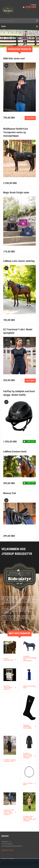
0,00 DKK (31, 7)
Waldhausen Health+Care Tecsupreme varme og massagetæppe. (16, 132)
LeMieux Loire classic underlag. (19, 261)
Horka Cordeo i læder (28, 784)
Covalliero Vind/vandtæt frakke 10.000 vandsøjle (28, 756)
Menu (4, 26)
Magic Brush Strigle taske (16, 193)
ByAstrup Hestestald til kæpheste (8, 688)
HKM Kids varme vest (14, 59)
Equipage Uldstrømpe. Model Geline (27, 727)
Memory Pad (10, 493)
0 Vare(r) (33, 5)
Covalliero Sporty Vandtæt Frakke (9, 760)
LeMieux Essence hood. (15, 452)
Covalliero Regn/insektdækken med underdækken (29, 659)
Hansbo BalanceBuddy (8, 659)
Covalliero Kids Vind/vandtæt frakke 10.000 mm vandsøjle (29, 819)
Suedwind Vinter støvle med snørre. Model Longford (9, 812)
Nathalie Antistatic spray (29, 687)
